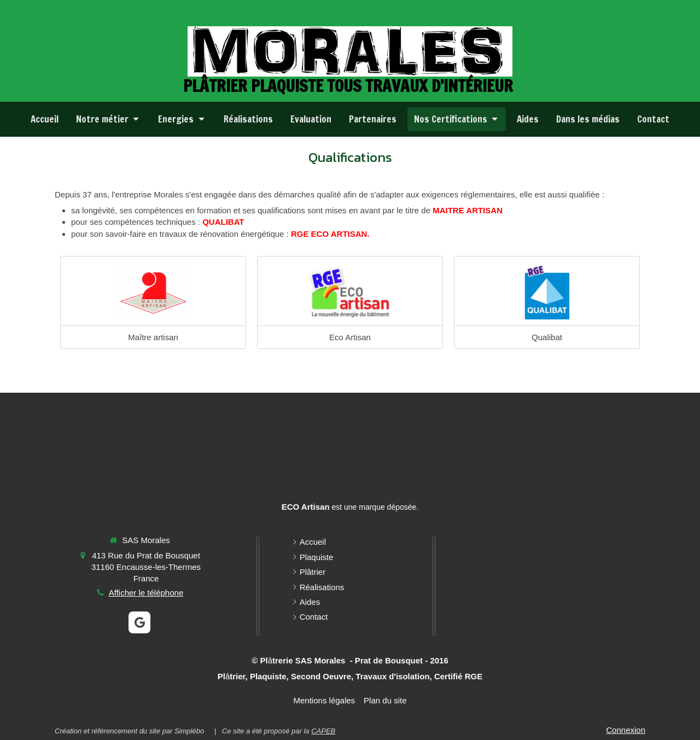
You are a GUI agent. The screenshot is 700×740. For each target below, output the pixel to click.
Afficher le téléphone (146, 593)
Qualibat (547, 337)
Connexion (626, 730)
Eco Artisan (350, 337)
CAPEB (323, 731)
